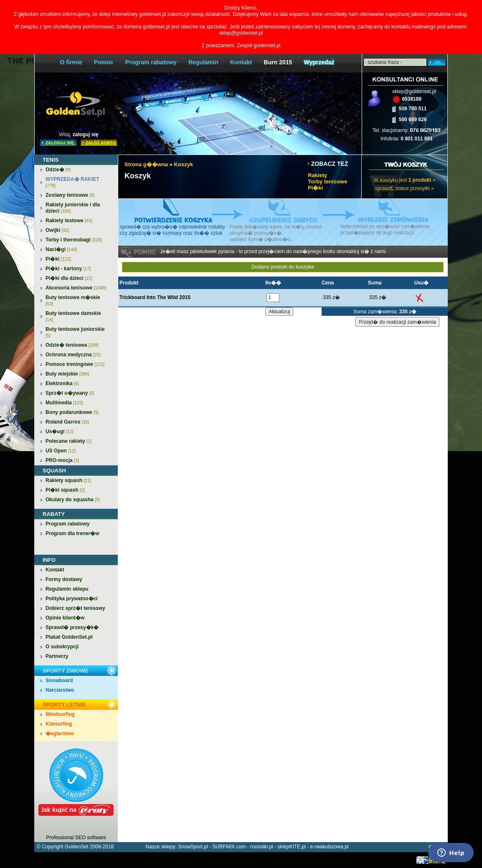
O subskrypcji (62, 647)
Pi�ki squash (65, 490)
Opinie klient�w (65, 618)
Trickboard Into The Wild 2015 (155, 297)
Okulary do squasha (73, 500)
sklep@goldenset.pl (414, 91)
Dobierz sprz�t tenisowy (75, 608)
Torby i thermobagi (74, 240)
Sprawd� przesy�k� (72, 627)
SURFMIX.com (229, 847)
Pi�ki (58, 259)
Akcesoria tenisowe (76, 288)
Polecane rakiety (68, 441)
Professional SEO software (76, 838)
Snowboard (59, 680)
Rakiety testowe (69, 221)
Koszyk (183, 164)
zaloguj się (85, 135)
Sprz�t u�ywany (70, 393)
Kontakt (241, 62)
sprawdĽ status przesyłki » (405, 188)
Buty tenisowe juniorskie (75, 332)
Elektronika (62, 383)
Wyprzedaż (319, 62)
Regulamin (203, 62)
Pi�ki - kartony (68, 269)
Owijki (57, 230)
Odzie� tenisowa (72, 345)
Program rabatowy (151, 62)
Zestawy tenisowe (70, 195)
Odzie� (58, 170)
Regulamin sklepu (67, 589)
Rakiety (317, 175)
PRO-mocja (62, 460)
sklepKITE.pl (291, 847)
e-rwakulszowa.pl (329, 847)
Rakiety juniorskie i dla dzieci (73, 208)
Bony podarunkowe (72, 412)
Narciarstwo (60, 690)
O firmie (71, 62)
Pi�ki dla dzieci (69, 278)
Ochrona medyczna (73, 355)
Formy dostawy (64, 579)
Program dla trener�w (72, 533)
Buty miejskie (67, 374)
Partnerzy (57, 656)
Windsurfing (60, 714)
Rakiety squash (68, 480)
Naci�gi (61, 249)
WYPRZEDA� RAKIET (72, 182)
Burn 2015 (278, 62)
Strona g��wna (146, 164)
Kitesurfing (59, 724)
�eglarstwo (60, 733)
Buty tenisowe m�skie (73, 300)
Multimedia (64, 403)
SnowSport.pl (193, 847)
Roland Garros (67, 422)
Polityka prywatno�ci (72, 599)
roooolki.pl (262, 847)
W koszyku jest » (404, 180)
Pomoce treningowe (75, 364)
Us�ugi (59, 431)
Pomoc (104, 62)
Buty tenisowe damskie (73, 316)
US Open (61, 451)
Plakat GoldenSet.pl (69, 637)
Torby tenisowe (327, 181)
